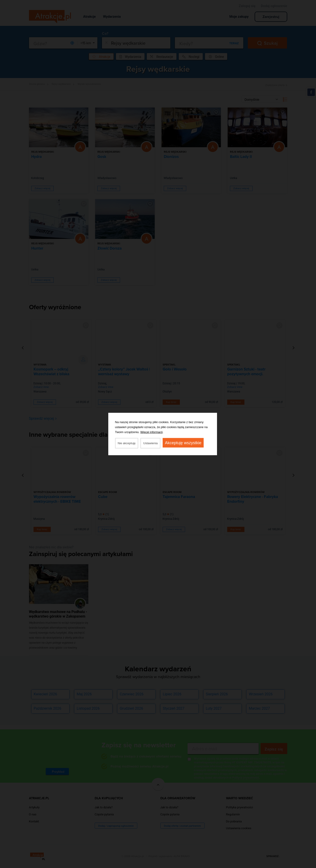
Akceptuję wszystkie (183, 443)
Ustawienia (150, 443)
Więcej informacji (152, 432)
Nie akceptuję (127, 443)
